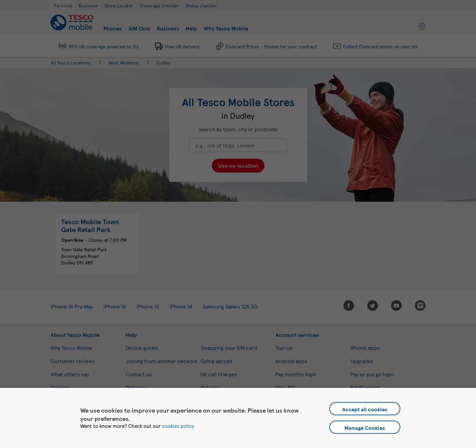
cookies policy (178, 426)
